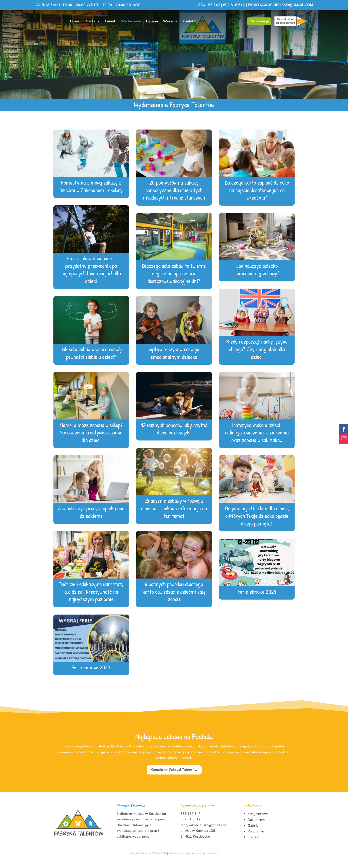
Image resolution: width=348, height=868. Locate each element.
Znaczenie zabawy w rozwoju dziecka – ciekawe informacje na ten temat (174, 514)
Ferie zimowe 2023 (91, 673)
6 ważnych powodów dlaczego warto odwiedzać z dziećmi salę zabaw (174, 597)
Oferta (90, 21)
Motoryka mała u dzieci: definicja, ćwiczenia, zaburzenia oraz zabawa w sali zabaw (257, 438)
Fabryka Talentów (140, 859)
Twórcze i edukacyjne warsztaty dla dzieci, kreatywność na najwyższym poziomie (91, 597)
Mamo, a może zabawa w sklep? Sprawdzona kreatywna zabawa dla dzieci (91, 438)
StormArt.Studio (209, 859)
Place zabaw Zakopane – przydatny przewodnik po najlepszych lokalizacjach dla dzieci (91, 275)
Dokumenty (256, 825)
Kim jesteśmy (258, 820)
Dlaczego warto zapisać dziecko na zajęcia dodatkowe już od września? (257, 196)
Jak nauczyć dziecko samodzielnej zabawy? (257, 275)
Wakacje (170, 21)
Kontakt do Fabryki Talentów (174, 776)
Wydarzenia (131, 21)
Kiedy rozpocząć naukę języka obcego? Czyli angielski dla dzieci (257, 355)
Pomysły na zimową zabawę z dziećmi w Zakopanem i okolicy (91, 192)
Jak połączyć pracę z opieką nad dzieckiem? (91, 518)
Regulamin (256, 837)
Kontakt (189, 21)
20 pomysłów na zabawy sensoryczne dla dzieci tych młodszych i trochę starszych (174, 196)
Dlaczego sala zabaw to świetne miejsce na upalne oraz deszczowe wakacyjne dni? (174, 279)
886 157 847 (210, 5)
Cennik (110, 21)
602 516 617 (234, 5)
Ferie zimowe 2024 (257, 597)
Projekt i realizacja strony (183, 859)
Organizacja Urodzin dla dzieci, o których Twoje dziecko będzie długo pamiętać (257, 522)
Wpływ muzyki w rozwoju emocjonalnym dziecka (174, 359)
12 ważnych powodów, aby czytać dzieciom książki (174, 435)
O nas (75, 21)
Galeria (152, 21)
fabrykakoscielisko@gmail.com (281, 5)
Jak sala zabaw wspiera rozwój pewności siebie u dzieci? (91, 359)
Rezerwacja (259, 21)
